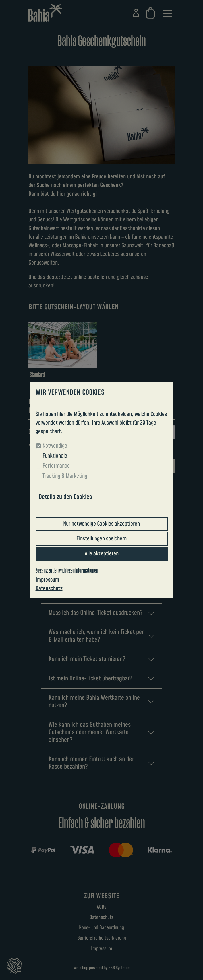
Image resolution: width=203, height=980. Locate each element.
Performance (56, 466)
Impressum (47, 580)
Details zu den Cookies (65, 497)
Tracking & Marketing (65, 476)
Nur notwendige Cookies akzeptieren (101, 524)
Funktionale (55, 456)
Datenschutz (49, 588)
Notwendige (55, 446)
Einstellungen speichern (101, 539)
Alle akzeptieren (102, 554)
